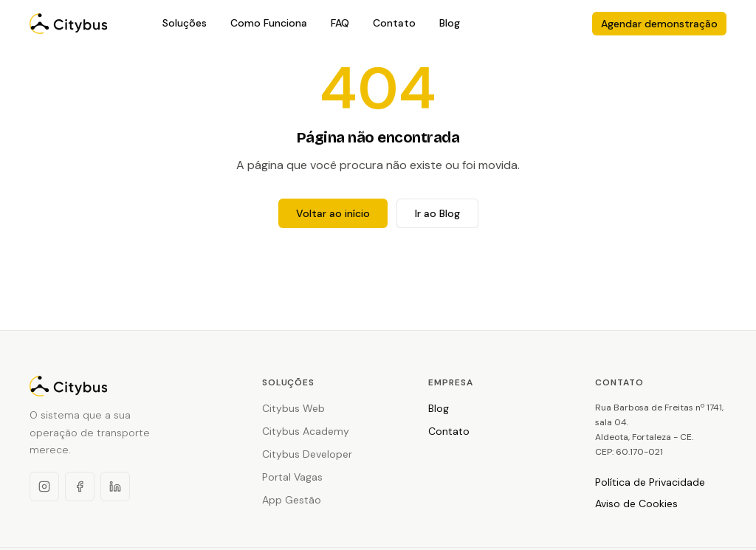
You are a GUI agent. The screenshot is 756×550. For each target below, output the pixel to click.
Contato (394, 23)
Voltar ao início (333, 213)
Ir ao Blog (437, 213)
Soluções (185, 23)
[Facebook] (80, 487)
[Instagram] (44, 487)
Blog (450, 23)
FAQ (340, 23)
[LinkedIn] (115, 487)
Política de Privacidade (650, 482)
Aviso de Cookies (636, 503)
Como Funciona (269, 23)
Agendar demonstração (659, 24)
